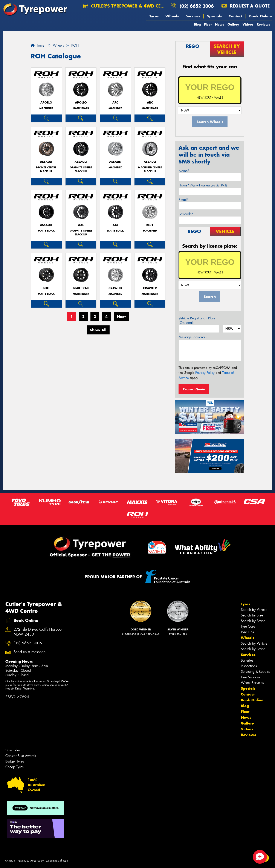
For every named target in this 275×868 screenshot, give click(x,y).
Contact (235, 16)
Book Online (260, 16)
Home (37, 45)
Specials (214, 16)
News (220, 24)
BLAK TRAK (81, 288)
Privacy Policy (205, 373)
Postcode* (186, 214)
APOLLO (46, 103)
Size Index (13, 750)
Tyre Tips (247, 632)
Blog (197, 24)
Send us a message (30, 652)
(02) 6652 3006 (197, 6)
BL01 (150, 225)
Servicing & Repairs (255, 672)
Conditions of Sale (57, 861)
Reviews (263, 24)
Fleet (208, 24)
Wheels (172, 16)
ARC (115, 103)
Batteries (247, 660)
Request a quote (246, 6)
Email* (184, 200)
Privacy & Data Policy (31, 861)
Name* (184, 171)
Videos (248, 24)
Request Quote (194, 389)
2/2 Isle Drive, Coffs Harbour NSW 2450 (38, 632)
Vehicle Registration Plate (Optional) (197, 320)
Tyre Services (250, 677)
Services (193, 16)
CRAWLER (115, 288)
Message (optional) (193, 337)
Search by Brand (253, 621)
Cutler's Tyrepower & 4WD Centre (125, 6)
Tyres (154, 16)
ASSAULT (46, 162)
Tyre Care (248, 626)
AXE (81, 225)
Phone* (203, 185)
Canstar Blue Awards (21, 756)
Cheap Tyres (14, 767)
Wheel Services (252, 683)
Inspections (249, 666)
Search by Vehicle (254, 610)
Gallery (233, 24)
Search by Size (252, 615)
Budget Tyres (15, 761)
